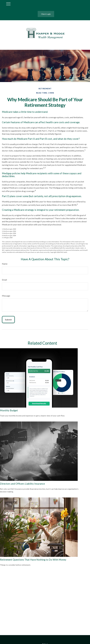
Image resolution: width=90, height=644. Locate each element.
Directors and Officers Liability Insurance (22, 484)
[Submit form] (8, 320)
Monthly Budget (9, 410)
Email (4, 280)
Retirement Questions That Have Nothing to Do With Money (33, 560)
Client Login (46, 14)
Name (5, 264)
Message (6, 296)
